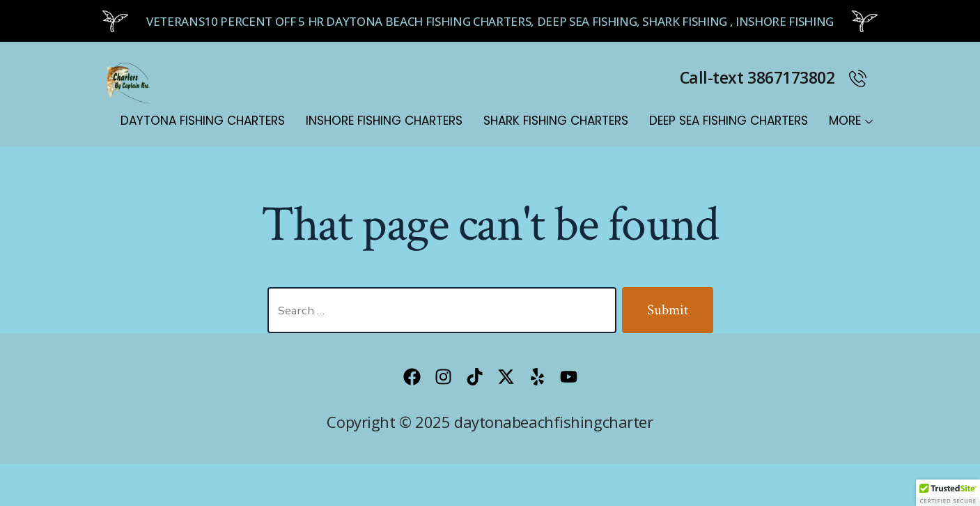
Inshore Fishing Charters (384, 121)
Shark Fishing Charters (556, 121)
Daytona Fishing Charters (203, 121)
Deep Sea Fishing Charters (729, 121)
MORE (851, 121)
